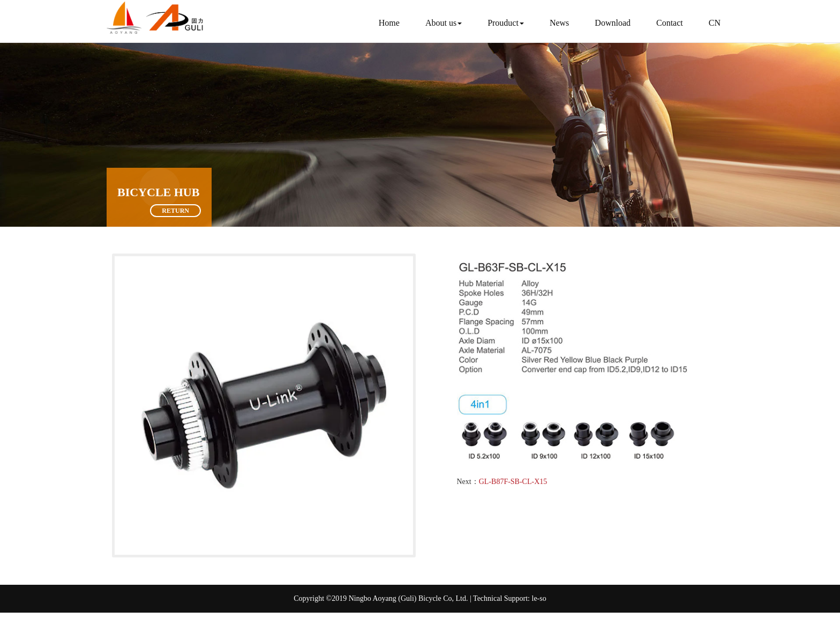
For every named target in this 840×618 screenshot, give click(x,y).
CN (715, 23)
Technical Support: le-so (510, 598)
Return (175, 211)
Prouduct (506, 23)
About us (444, 23)
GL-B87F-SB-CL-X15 (513, 482)
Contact (670, 23)
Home (389, 23)
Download (613, 23)
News (559, 23)
